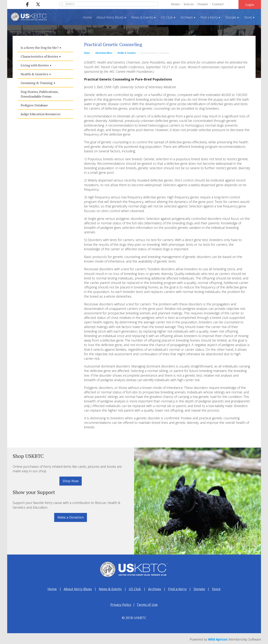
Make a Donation (71, 517)
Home (176, 4)
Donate (203, 4)
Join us (189, 4)
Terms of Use (147, 605)
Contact (218, 4)
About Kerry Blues (104, 53)
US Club (135, 589)
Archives (155, 589)
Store (216, 589)
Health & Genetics (127, 53)
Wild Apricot (218, 639)
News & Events (110, 589)
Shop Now (71, 481)
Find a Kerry (177, 589)
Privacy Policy (121, 605)
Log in (250, 5)
